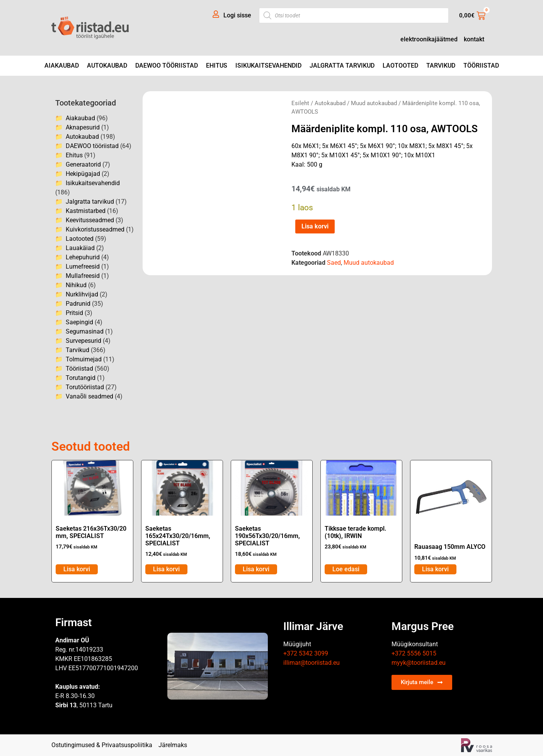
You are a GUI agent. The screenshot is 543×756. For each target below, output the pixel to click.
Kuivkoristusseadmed (95, 229)
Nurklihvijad (82, 294)
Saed (334, 263)
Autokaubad (107, 66)
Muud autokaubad (374, 103)
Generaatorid (83, 164)
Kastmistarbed (86, 211)
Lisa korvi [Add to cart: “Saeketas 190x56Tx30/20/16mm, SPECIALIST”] (256, 569)
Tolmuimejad (84, 359)
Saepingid (79, 322)
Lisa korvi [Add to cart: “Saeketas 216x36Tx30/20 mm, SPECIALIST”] (77, 569)
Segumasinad (85, 331)
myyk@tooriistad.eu (419, 663)
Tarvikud (441, 66)
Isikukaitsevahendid (268, 66)
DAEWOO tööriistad (167, 66)
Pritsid (74, 313)
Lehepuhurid (83, 257)
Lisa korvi (315, 226)
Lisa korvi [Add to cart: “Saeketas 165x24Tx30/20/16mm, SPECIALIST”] (166, 569)
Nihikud (76, 285)
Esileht (300, 103)
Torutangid (81, 378)
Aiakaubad (62, 66)
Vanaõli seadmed (89, 396)
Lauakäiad (80, 248)
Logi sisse (237, 15)
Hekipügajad (83, 174)
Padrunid (78, 304)
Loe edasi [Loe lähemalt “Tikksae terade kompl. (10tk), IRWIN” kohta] (346, 569)
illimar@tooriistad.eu (312, 663)
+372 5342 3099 (306, 653)
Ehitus (217, 66)
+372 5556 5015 (414, 653)
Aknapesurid (83, 127)
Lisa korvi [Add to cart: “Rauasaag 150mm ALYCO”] (435, 569)
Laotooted (400, 66)
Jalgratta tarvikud (342, 66)
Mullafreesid (83, 276)
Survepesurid (83, 341)
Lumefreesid (83, 266)
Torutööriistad (85, 387)
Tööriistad (481, 66)
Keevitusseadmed (90, 220)
